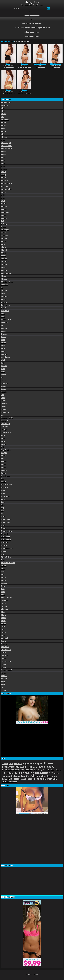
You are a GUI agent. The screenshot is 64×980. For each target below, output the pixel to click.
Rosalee (4, 583)
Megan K (4, 534)
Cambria (4, 233)
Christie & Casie (7, 282)
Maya (3, 525)
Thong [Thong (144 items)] (39, 779)
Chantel (4, 250)
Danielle (4, 308)
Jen (3, 395)
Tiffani (3, 664)
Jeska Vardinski (7, 418)
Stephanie (5, 638)
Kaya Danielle (6, 450)
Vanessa (4, 673)
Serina (4, 603)
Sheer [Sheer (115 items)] (29, 776)
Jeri (3, 415)
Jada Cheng (6, 383)
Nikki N (4, 566)
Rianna (4, 580)
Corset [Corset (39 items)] (36, 770)
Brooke (4, 227)
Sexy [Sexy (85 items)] (23, 776)
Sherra (4, 615)
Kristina (4, 467)
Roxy (3, 586)
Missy (3, 554)
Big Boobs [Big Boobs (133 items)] (29, 764)
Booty (55, 67)
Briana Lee (5, 212)
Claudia (4, 291)
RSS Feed (27, 15)
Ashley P (4, 180)
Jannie (4, 389)
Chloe (3, 267)
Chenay (4, 265)
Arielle (4, 172)
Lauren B (5, 488)
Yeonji (3, 690)
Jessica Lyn (6, 424)
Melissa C (5, 543)
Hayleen (4, 366)
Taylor (3, 658)
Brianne (4, 218)
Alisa (3, 128)
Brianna (4, 215)
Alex (3, 117)
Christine (5, 285)
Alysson (4, 137)
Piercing (12, 67)
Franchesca (5, 357)
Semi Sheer (24, 64)
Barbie (4, 204)
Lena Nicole (6, 496)
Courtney (5, 296)
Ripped (9, 90)
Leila (3, 493)
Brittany (4, 224)
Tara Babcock (6, 650)
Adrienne (5, 105)
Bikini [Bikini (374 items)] (49, 763)
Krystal (4, 473)
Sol (2, 629)
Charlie (4, 253)
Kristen (4, 461)
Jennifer (4, 409)
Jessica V (5, 427)
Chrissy (4, 270)
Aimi (3, 108)
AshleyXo (5, 186)
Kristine (4, 470)
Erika (3, 351)
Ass (21, 67)
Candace (4, 236)
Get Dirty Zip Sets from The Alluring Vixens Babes (32, 28)
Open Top (9, 64)
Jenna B (4, 403)
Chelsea (4, 259)
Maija (3, 517)
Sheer (29, 67)
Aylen (3, 201)
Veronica (4, 679)
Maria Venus (6, 522)
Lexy (3, 502)
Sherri (3, 618)
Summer (4, 644)
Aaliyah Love (6, 102)
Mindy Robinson (7, 548)
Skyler (3, 624)
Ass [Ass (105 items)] (11, 764)
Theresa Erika (6, 661)
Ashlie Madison (7, 189)
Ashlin (4, 192)
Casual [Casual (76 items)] (21, 770)
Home (32, 19)
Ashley (4, 175)
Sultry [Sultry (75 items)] (4, 779)
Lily (3, 511)
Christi (4, 276)
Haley (3, 363)
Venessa (4, 676)
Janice (4, 386)
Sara (3, 595)
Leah (3, 490)
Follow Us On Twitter (32, 32)
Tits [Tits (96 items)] (45, 779)
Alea (3, 111)
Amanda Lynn (6, 143)
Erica (3, 348)
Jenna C (4, 406)
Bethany (4, 207)
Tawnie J (4, 655)
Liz (2, 514)
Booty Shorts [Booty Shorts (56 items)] (30, 767)
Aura (3, 198)
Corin (3, 293)
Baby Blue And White (40, 64)
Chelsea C (5, 262)
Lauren (4, 482)
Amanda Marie (6, 146)
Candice (4, 238)
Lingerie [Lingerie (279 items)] (34, 773)
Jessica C (5, 421)
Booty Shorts (41, 67)
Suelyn (4, 641)
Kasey (3, 444)
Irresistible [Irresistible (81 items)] (16, 773)
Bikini (25, 93)
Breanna (4, 209)
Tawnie (4, 653)
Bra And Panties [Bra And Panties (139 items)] (45, 767)
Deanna (4, 328)
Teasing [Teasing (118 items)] (30, 779)
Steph (3, 635)
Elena (3, 346)
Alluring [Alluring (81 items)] (5, 764)
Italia (3, 372)
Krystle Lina (6, 476)
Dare (3, 317)
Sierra (3, 621)
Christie (4, 279)
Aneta (3, 157)
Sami (3, 592)
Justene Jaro (6, 432)
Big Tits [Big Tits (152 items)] (39, 764)
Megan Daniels (7, 531)
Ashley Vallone (7, 183)
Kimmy (4, 456)
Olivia (3, 571)
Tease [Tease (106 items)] (23, 779)
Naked (29, 93)
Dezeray (4, 334)
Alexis (3, 125)
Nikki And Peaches (8, 563)
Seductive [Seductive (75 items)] (16, 776)
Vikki (3, 684)
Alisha (3, 131)
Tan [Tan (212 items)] (10, 779)
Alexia (3, 122)
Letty (3, 499)
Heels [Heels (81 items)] (8, 773)
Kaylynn (4, 453)
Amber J (4, 154)
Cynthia (4, 302)
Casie (3, 244)
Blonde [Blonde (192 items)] (6, 767)
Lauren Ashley (6, 485)
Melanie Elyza (6, 540)
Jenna (3, 401)
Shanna (4, 606)
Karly (3, 441)
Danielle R (5, 311)
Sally (3, 589)
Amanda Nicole (7, 149)
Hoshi (3, 369)
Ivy (2, 377)
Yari (3, 687)
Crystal (4, 299)
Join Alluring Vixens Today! (32, 23)
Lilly (3, 508)
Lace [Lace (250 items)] (24, 773)
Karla (3, 438)
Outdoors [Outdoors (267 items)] (47, 773)
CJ (2, 288)
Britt (3, 221)
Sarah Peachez (7, 598)
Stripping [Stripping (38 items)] (55, 776)
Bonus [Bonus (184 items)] (15, 767)
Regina (4, 577)
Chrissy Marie (6, 273)
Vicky (3, 682)
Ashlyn (4, 195)
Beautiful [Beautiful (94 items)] (18, 764)
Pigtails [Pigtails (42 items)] (4, 776)
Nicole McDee (6, 557)
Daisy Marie (5, 305)
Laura (3, 479)
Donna (4, 337)
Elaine (3, 343)
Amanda (4, 140)
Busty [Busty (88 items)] (15, 770)
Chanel (4, 247)
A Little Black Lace (55, 64)
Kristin (4, 464)
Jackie (4, 380)
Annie (3, 163)
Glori (3, 360)
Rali (3, 574)
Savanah (4, 600)
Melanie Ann (6, 537)
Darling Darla (6, 319)
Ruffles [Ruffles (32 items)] (9, 776)
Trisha (3, 667)
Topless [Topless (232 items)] (52, 779)
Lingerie (25, 67)
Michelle (4, 545)
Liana (3, 505)
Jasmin (4, 392)
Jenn (3, 398)
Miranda (4, 551)
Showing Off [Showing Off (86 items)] (38, 776)
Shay (3, 612)
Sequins (24, 90)
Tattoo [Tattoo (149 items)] (16, 779)
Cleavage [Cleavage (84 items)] (29, 770)
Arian (3, 166)
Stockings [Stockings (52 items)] (48, 776)
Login (34, 12)
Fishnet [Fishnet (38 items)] (58, 770)
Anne (3, 160)
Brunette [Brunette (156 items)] (7, 770)
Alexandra (5, 120)
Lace (7, 67)
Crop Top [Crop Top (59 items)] (42, 770)
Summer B (5, 647)
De (2, 325)
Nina (3, 569)
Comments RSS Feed (35, 15)
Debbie (4, 331)
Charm (4, 256)
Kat (2, 447)
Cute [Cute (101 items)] (48, 770)
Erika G (4, 354)
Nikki (3, 560)
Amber (4, 151)
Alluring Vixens (7, 41)
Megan (4, 528)
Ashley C (4, 178)
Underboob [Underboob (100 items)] (7, 782)
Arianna (4, 169)
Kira (3, 459)
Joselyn (4, 430)
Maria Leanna (6, 519)
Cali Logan (5, 230)
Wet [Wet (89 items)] (15, 782)
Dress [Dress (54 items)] (53, 770)
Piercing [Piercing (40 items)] (56, 773)
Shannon (4, 609)
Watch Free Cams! (32, 37)
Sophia (4, 632)
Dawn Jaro (5, 322)
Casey (3, 241)
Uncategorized (6, 670)
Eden (3, 340)
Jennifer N (5, 412)
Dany (3, 314)
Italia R (4, 374)
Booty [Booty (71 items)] (22, 767)
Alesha (4, 114)
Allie (3, 134)
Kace (3, 435)
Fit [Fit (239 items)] (3, 773)
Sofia (3, 626)
